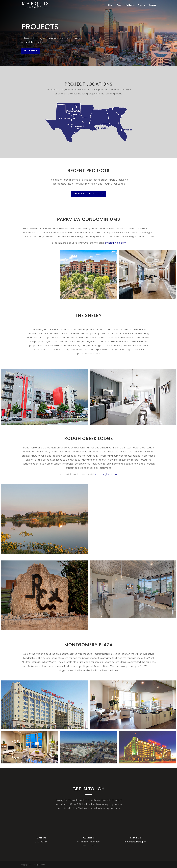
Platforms (130, 5)
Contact (152, 5)
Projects (142, 5)
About (120, 5)
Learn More (31, 51)
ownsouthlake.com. (109, 242)
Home (111, 5)
